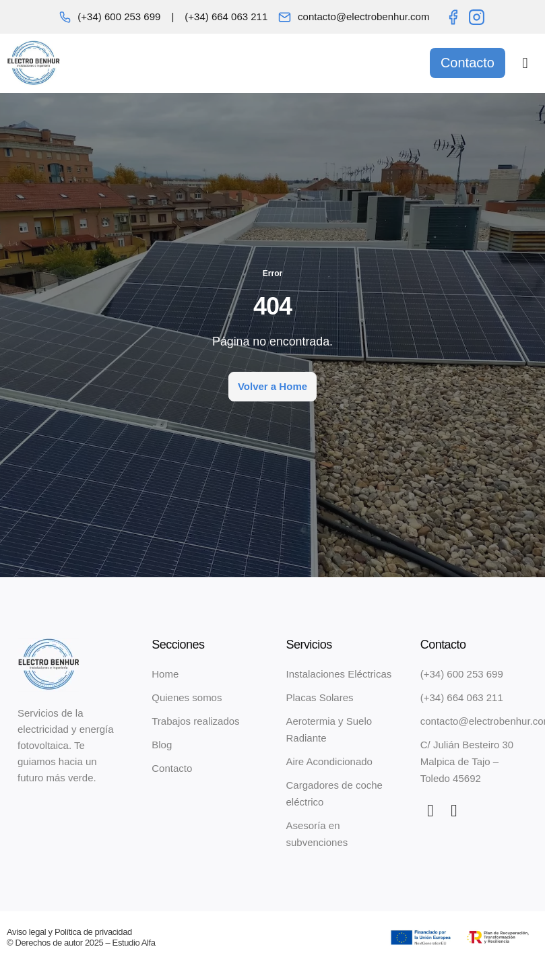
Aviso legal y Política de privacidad (69, 932)
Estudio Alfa (134, 943)
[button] (525, 63)
